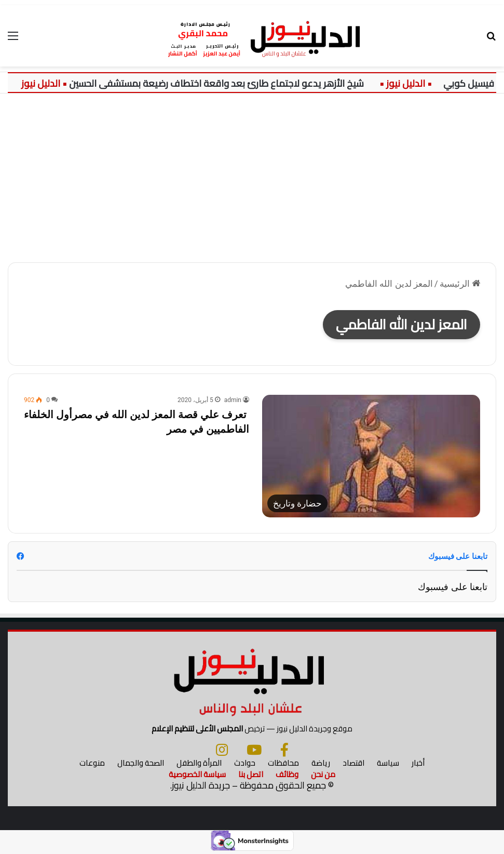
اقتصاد (353, 764)
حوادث (245, 764)
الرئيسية (460, 284)
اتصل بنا (251, 775)
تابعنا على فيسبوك (453, 587)
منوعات (92, 764)
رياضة (321, 764)
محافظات (283, 764)
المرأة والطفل (199, 764)
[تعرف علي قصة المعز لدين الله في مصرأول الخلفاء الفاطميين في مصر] (371, 456)
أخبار (418, 764)
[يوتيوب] (254, 751)
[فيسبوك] (284, 751)
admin (233, 400)
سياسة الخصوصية (197, 775)
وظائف (287, 775)
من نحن (323, 775)
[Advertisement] (252, 182)
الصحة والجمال (141, 764)
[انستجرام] (222, 751)
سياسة (388, 764)
